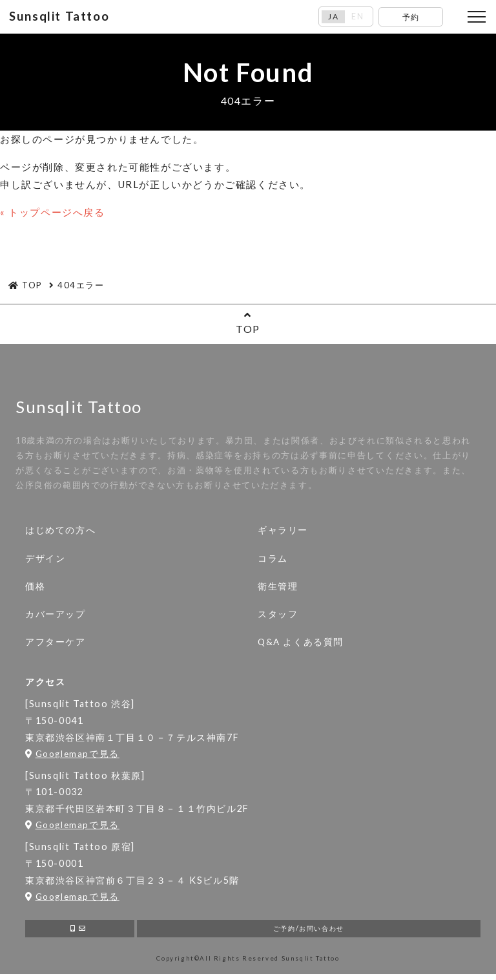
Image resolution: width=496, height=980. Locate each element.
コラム (273, 560)
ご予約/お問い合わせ (308, 932)
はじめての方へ (60, 533)
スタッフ (278, 616)
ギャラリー (283, 533)
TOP (248, 324)
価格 (35, 588)
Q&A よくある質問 (301, 644)
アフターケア (56, 644)
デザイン (45, 560)
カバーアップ (56, 616)
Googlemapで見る (72, 756)
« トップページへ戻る (53, 214)
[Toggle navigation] (477, 18)
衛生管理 (278, 588)
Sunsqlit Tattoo (62, 18)
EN (359, 18)
